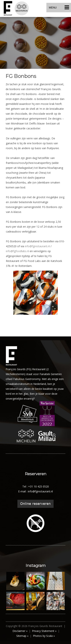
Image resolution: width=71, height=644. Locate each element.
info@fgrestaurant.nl (37, 246)
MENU (59, 8)
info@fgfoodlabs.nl (17, 251)
